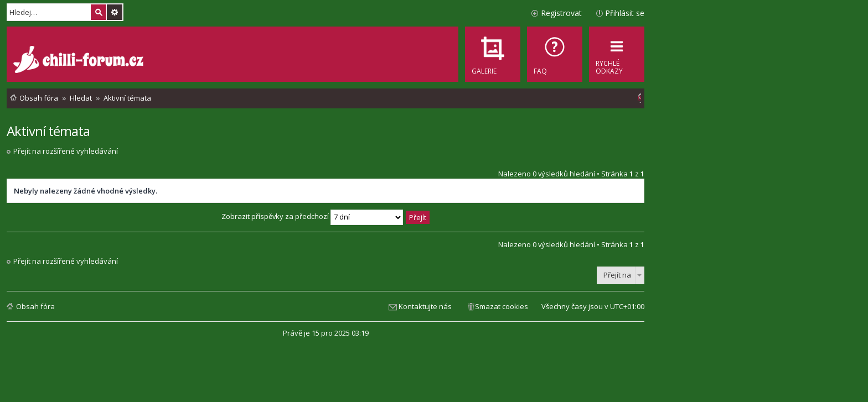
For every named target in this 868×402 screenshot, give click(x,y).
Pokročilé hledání (115, 12)
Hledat (99, 12)
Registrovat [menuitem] (561, 13)
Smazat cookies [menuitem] (502, 306)
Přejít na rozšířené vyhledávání (66, 151)
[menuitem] (555, 54)
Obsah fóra (35, 306)
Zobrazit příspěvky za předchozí (312, 216)
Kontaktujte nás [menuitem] (425, 306)
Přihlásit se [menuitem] (625, 13)
